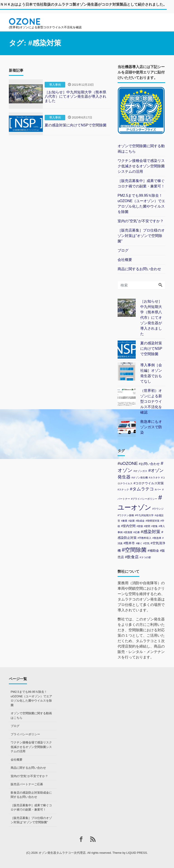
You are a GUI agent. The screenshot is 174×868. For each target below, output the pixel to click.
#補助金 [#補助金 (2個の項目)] (153, 551)
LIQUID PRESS (137, 853)
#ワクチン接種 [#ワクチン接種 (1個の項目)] (126, 515)
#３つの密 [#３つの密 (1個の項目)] (145, 557)
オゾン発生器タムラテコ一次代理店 (62, 853)
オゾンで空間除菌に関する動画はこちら (141, 149)
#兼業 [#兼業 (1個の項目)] (124, 521)
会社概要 (125, 260)
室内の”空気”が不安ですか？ (141, 221)
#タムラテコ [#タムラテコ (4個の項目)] (142, 489)
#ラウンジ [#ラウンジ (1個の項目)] (158, 509)
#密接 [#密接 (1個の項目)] (140, 526)
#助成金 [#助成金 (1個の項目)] (140, 521)
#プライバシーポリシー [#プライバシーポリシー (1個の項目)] (144, 499)
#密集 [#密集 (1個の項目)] (155, 526)
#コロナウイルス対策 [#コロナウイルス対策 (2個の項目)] (149, 483)
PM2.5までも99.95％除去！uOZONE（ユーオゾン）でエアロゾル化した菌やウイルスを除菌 (141, 204)
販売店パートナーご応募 (27, 784)
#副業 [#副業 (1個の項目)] (132, 521)
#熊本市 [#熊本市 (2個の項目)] (129, 543)
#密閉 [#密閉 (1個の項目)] (147, 526)
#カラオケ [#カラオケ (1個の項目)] (155, 478)
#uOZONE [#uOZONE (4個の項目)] (128, 463)
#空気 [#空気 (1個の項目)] (146, 543)
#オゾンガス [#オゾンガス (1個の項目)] (140, 471)
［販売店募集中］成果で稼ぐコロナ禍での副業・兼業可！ (141, 183)
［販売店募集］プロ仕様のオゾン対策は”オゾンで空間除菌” (141, 236)
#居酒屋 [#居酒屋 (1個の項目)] (128, 532)
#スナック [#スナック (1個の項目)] (123, 490)
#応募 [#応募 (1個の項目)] (137, 532)
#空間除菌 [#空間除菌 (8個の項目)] (134, 550)
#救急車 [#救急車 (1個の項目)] (157, 538)
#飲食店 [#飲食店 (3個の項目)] (132, 557)
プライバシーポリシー (25, 734)
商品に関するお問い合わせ (139, 269)
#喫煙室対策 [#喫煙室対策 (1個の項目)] (153, 521)
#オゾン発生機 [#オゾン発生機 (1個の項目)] (140, 478)
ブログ (123, 250)
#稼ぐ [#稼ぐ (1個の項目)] (139, 543)
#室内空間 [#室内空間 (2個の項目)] (128, 526)
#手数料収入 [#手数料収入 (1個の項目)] (144, 538)
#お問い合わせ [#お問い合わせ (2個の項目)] (149, 464)
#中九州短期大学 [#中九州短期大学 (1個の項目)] (144, 515)
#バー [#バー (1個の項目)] (158, 490)
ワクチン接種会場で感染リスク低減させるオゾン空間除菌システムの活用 (141, 166)
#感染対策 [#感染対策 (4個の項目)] (151, 532)
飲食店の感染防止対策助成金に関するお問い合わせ (31, 795)
